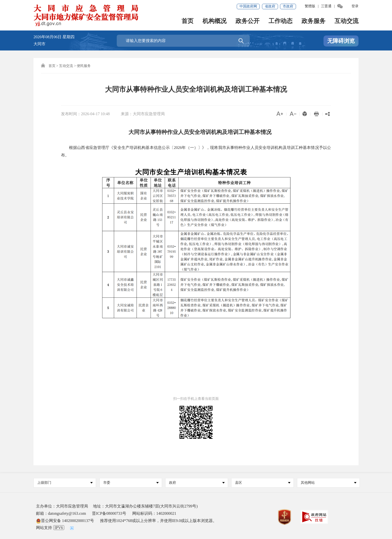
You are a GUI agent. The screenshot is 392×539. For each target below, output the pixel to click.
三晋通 (326, 6)
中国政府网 (248, 6)
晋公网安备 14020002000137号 (65, 521)
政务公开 (247, 21)
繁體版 (310, 6)
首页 (187, 21)
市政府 (288, 6)
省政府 (270, 6)
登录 (355, 6)
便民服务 (84, 66)
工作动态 (280, 21)
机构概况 (214, 21)
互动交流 (346, 21)
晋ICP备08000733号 (109, 513)
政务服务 (313, 21)
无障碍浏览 (341, 41)
